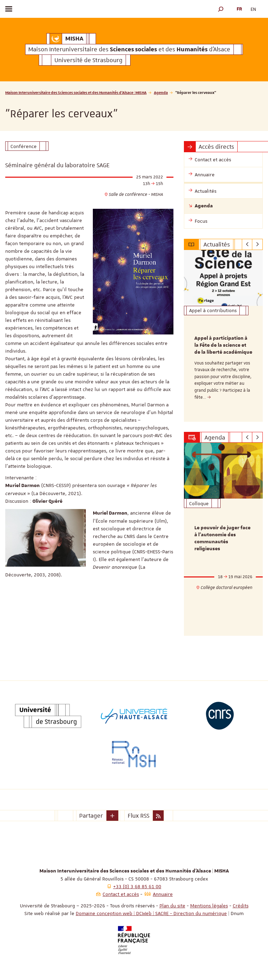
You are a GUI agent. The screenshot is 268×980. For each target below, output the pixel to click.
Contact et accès (121, 894)
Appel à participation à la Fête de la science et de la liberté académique (223, 345)
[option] (223, 336)
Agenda (161, 92)
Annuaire (163, 894)
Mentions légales (209, 906)
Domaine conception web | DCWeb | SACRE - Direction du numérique (151, 913)
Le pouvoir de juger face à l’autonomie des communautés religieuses (222, 538)
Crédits (241, 906)
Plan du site (172, 906)
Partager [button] (91, 816)
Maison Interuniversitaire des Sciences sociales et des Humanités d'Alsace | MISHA (76, 92)
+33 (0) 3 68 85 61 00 (137, 886)
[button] (221, 9)
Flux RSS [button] (139, 816)
